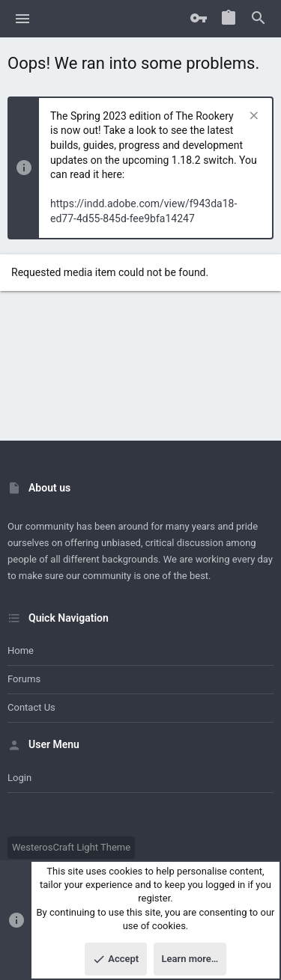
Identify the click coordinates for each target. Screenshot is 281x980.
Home (21, 650)
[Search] (259, 19)
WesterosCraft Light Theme (71, 847)
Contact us (31, 707)
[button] (23, 19)
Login (19, 778)
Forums (24, 679)
